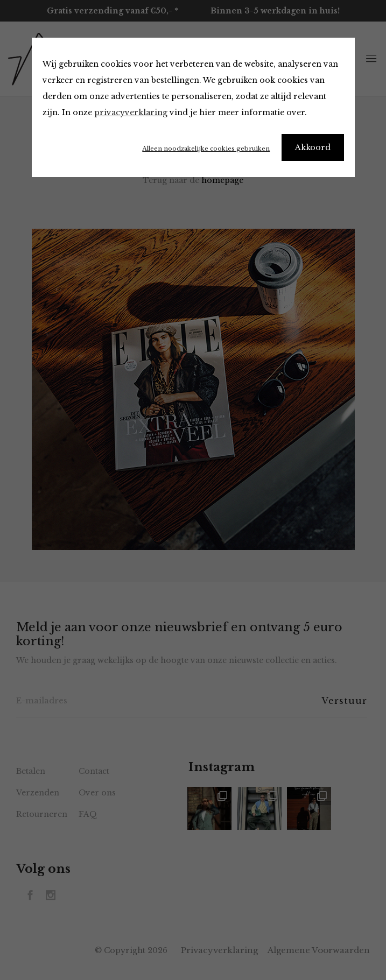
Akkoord (313, 147)
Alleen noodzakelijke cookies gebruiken (206, 149)
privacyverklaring (131, 112)
